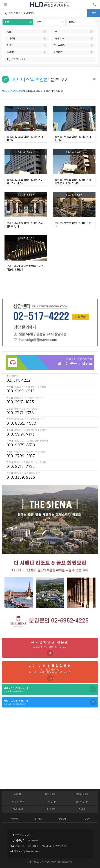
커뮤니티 (82, 809)
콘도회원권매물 (50, 802)
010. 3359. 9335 (21, 477)
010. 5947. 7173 (21, 434)
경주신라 (27, 52)
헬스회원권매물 (82, 802)
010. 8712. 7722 (21, 467)
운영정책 (62, 819)
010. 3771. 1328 (20, 413)
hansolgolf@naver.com (28, 851)
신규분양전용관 (82, 794)
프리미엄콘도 (18, 809)
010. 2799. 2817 (21, 456)
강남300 (27, 45)
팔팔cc (27, 32)
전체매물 (18, 794)
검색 (94, 13)
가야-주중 (27, 38)
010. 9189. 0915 (21, 391)
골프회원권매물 (18, 802)
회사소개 (14, 819)
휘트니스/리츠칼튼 (26, 109)
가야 (73, 32)
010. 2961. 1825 (20, 402)
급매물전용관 (50, 809)
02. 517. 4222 (18, 380)
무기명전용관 (50, 794)
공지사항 (38, 819)
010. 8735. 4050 (21, 423)
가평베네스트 (73, 38)
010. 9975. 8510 (21, 445)
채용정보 (86, 819)
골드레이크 (73, 52)
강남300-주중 (73, 45)
